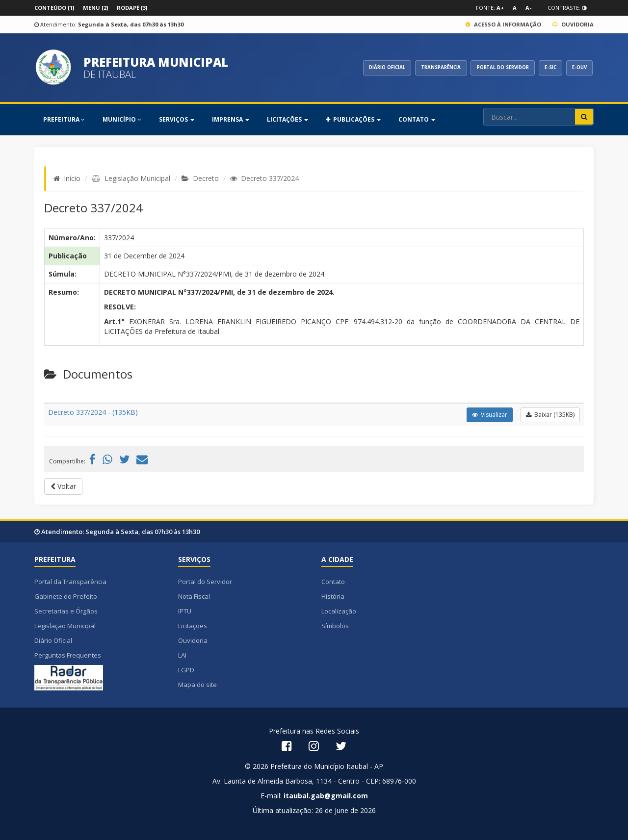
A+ (500, 8)
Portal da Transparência (70, 582)
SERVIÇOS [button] (177, 119)
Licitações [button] (288, 119)
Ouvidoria (573, 24)
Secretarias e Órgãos (66, 611)
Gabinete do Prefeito (66, 596)
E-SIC (547, 68)
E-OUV (578, 68)
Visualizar (490, 415)
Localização (339, 611)
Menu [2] (95, 8)
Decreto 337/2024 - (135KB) (93, 412)
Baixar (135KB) (550, 415)
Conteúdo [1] (54, 8)
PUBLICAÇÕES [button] (353, 119)
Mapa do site (197, 685)
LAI (182, 655)
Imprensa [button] (231, 119)
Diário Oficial (53, 640)
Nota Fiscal (194, 596)
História (333, 596)
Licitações (193, 626)
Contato (333, 582)
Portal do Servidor (205, 582)
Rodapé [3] (132, 8)
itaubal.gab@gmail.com (326, 796)
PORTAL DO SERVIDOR (494, 68)
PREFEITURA (64, 119)
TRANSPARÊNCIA (427, 68)
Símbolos (335, 626)
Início (72, 178)
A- (528, 8)
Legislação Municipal (137, 178)
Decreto (206, 178)
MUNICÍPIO (122, 119)
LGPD (186, 670)
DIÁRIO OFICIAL (369, 68)
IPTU (185, 611)
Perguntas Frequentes (68, 655)
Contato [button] (417, 119)
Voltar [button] (63, 486)
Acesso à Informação (503, 24)
